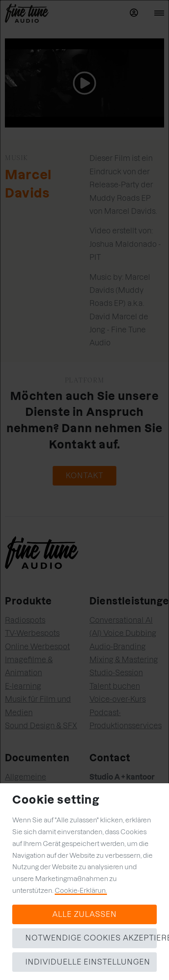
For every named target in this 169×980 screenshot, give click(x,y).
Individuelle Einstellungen (88, 962)
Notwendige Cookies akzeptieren (91, 938)
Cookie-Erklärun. (81, 890)
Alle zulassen (84, 914)
